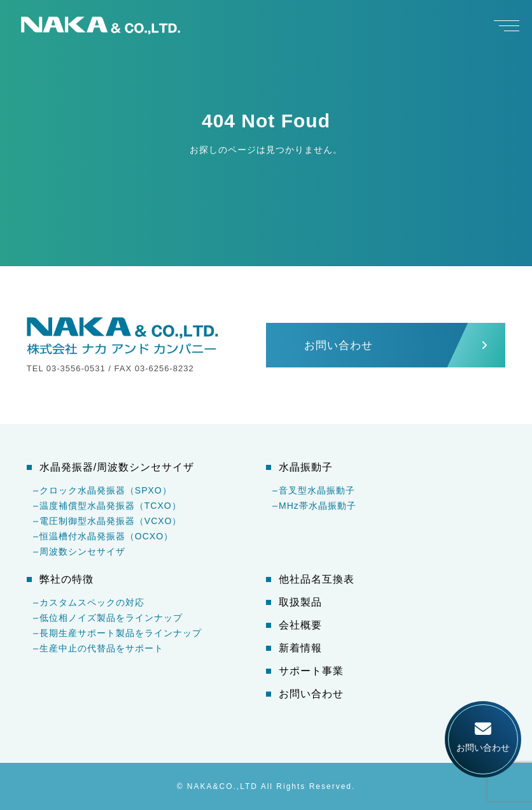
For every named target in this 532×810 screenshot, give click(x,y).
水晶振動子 (306, 467)
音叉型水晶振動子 (317, 490)
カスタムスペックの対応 (92, 602)
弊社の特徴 (66, 579)
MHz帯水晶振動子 (318, 506)
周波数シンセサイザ (82, 551)
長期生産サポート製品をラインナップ (121, 633)
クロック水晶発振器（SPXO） (106, 490)
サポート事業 (311, 671)
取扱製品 (300, 602)
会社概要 (300, 625)
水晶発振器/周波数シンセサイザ (117, 467)
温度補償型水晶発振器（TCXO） (110, 506)
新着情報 (300, 648)
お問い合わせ (311, 694)
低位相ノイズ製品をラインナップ (111, 618)
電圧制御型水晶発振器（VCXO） (111, 521)
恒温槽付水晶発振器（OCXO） (106, 536)
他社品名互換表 (317, 579)
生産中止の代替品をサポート (101, 648)
